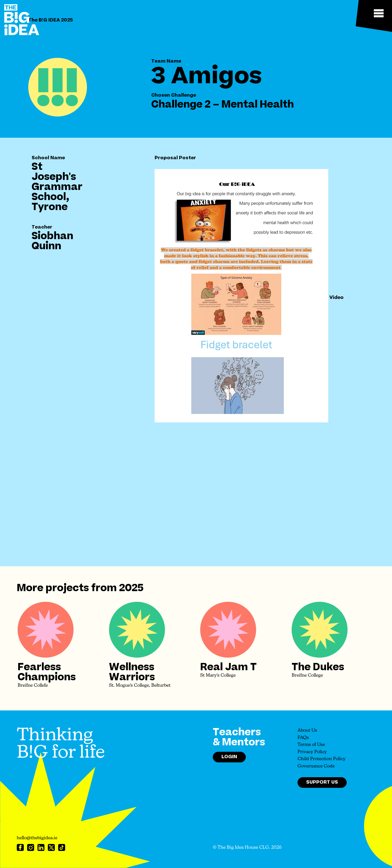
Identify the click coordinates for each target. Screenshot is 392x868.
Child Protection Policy (322, 759)
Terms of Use (311, 745)
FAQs (303, 738)
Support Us (322, 782)
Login (229, 757)
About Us (307, 731)
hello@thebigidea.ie (37, 838)
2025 (131, 588)
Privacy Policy (312, 752)
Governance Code (316, 766)
